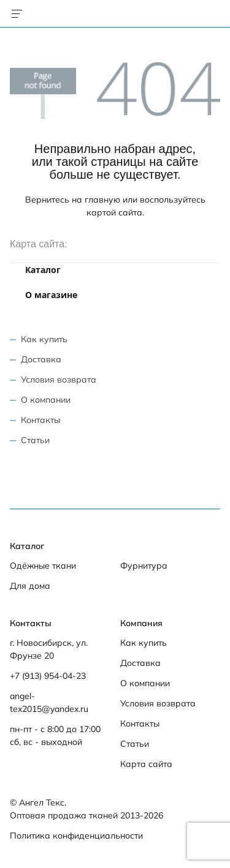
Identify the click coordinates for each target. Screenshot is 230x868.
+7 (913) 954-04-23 (48, 676)
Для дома (30, 586)
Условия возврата (59, 380)
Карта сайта (146, 764)
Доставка (41, 359)
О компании (46, 400)
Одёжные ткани (43, 566)
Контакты (40, 420)
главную (102, 200)
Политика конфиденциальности (76, 836)
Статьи (35, 440)
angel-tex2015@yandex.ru (49, 702)
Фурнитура (144, 566)
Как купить (44, 339)
